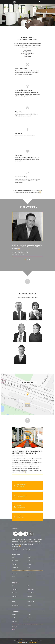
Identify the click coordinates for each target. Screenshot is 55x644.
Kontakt (29, 605)
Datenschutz (30, 573)
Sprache (15, 627)
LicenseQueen (31, 593)
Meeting (14, 602)
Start (13, 557)
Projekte (29, 564)
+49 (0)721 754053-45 (21, 497)
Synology (14, 596)
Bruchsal (14, 618)
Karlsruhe (14, 621)
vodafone (30, 596)
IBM (28, 586)
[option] (28, 234)
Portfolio (14, 564)
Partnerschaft (31, 602)
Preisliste (14, 577)
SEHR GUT (32, 642)
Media (29, 568)
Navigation (16, 554)
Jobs (29, 561)
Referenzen (15, 568)
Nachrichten (15, 561)
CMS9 (20, 642)
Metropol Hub (31, 589)
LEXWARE (15, 589)
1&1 (13, 586)
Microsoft (14, 593)
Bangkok (14, 614)
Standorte (16, 611)
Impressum (15, 573)
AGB (29, 577)
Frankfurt (30, 618)
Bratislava (30, 614)
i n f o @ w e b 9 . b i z (21, 518)
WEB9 (29, 557)
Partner (15, 583)
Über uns (15, 528)
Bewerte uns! (15, 605)
